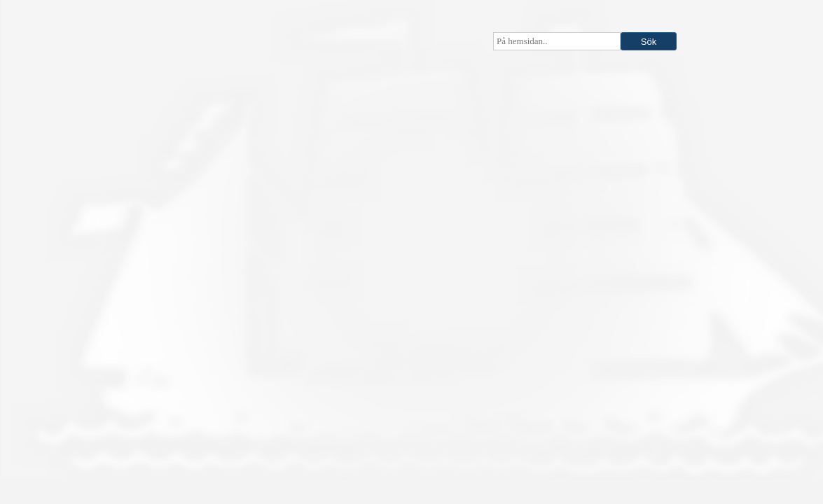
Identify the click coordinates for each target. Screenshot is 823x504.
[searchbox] (557, 41)
